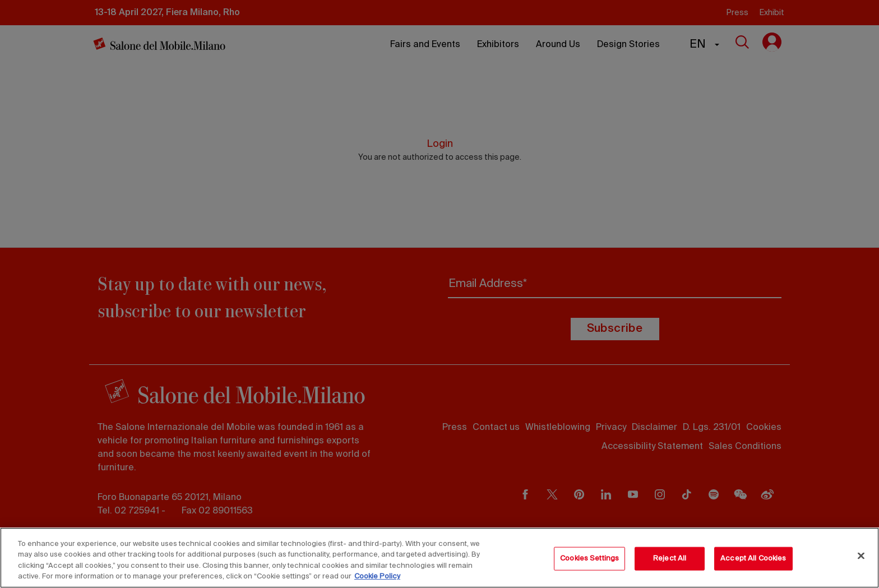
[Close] (861, 555)
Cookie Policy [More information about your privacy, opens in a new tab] (377, 577)
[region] (439, 558)
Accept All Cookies (753, 559)
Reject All (670, 559)
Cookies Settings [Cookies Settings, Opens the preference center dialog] (589, 559)
